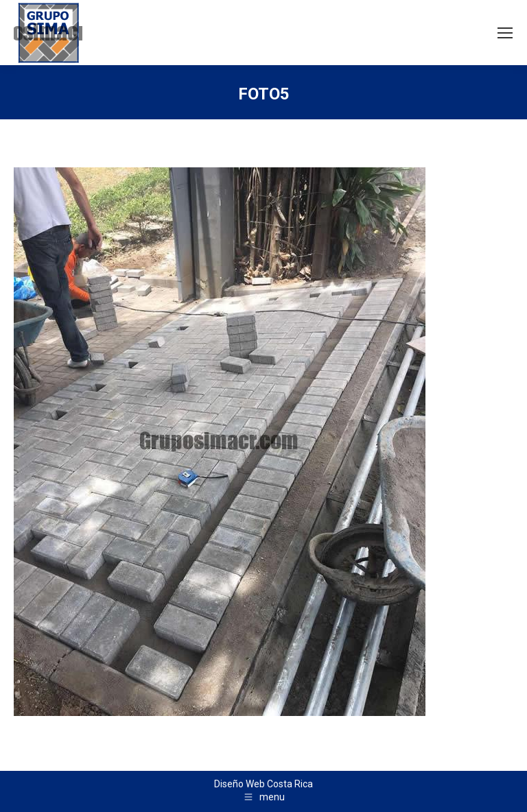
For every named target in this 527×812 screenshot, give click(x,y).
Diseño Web (239, 784)
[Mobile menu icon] (505, 33)
